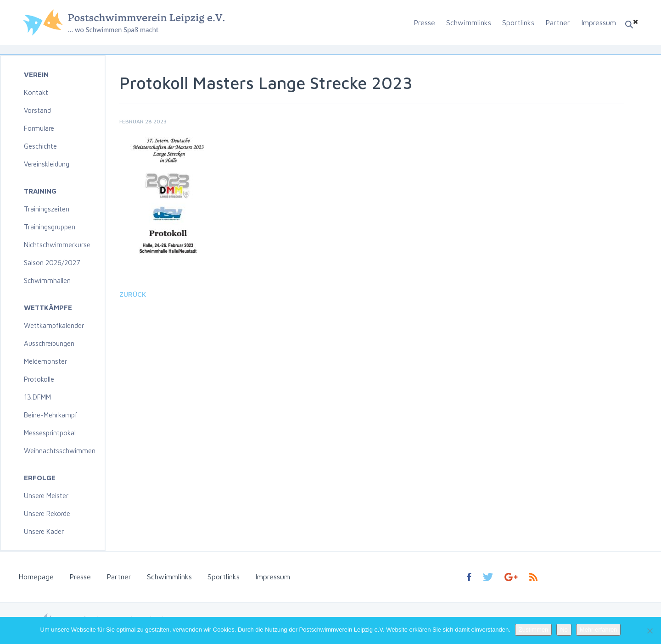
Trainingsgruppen (50, 227)
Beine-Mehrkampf (51, 415)
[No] (650, 631)
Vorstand (37, 110)
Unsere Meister (46, 496)
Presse (424, 22)
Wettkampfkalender (54, 325)
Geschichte (40, 146)
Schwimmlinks (469, 22)
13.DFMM (37, 397)
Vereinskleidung (47, 164)
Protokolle (39, 379)
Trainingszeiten (47, 209)
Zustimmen (533, 630)
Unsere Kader (44, 531)
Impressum (599, 22)
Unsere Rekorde (47, 514)
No (564, 630)
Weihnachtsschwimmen (60, 451)
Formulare (39, 128)
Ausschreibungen (49, 343)
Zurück (133, 294)
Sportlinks (518, 22)
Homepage (36, 577)
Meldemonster (45, 361)
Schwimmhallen (47, 280)
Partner (558, 22)
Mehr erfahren (599, 630)
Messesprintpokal (50, 433)
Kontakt (36, 92)
